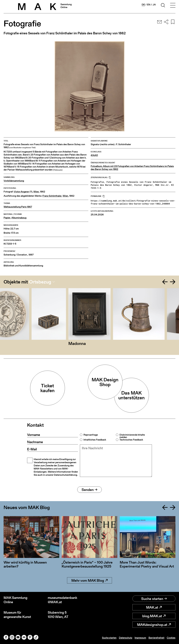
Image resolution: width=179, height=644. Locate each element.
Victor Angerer (21, 192)
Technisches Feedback (131, 440)
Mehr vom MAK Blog (89, 580)
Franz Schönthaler (52, 196)
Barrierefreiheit (156, 638)
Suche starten (154, 599)
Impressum (140, 638)
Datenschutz (126, 638)
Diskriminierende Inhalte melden (132, 436)
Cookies (171, 638)
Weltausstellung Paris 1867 (18, 207)
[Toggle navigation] (173, 6)
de (143, 5)
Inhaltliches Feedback (95, 440)
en (149, 5)
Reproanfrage (91, 435)
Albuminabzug (19, 218)
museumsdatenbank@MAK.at (63, 600)
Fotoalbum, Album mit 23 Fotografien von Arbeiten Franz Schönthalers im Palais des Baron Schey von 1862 (132, 168)
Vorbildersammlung (14, 181)
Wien (36, 192)
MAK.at (154, 607)
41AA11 (94, 155)
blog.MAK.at (154, 616)
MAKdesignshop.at (154, 625)
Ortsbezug (40, 282)
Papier (7, 218)
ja (154, 5)
